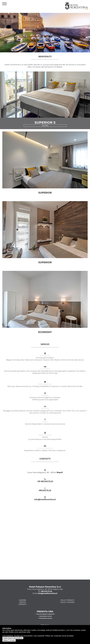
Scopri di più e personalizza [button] (13, 638)
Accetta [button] (12, 640)
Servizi (22, 602)
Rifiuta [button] (6, 640)
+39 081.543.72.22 (45, 481)
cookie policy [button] (36, 632)
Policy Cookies (67, 602)
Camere (22, 600)
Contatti (22, 604)
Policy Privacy (67, 600)
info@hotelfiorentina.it (45, 499)
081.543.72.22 (45, 490)
